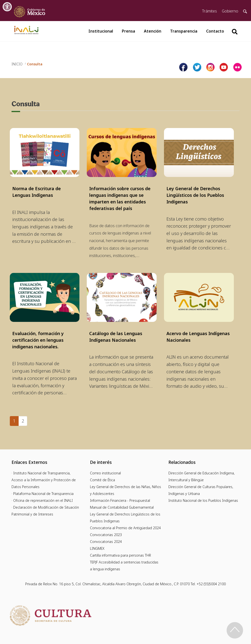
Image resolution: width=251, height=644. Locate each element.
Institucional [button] (101, 31)
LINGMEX (97, 548)
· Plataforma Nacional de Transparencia (43, 494)
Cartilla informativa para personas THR (120, 555)
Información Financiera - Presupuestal (120, 500)
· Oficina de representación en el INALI (42, 500)
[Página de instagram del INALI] (210, 67)
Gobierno (230, 11)
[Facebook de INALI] (183, 67)
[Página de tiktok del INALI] (237, 67)
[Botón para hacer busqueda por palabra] (235, 32)
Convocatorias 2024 (106, 542)
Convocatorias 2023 (106, 535)
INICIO (17, 64)
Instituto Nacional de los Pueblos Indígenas (203, 500)
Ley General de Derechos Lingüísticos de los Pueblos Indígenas (195, 195)
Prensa (128, 31)
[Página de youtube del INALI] (224, 67)
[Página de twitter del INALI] (197, 67)
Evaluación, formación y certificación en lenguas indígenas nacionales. (38, 340)
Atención (153, 31)
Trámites (209, 11)
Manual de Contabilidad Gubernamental (122, 507)
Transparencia (184, 31)
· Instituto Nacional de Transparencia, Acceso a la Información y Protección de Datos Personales (44, 480)
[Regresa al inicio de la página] (235, 630)
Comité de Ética (102, 480)
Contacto (215, 31)
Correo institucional (105, 473)
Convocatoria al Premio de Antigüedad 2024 (125, 528)
